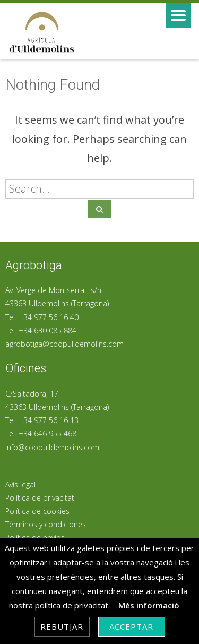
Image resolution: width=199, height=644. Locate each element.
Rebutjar (62, 626)
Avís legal (20, 484)
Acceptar (132, 626)
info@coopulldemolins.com (52, 447)
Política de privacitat (40, 498)
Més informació (149, 605)
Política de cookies (37, 511)
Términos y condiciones (46, 524)
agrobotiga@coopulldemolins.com (64, 344)
